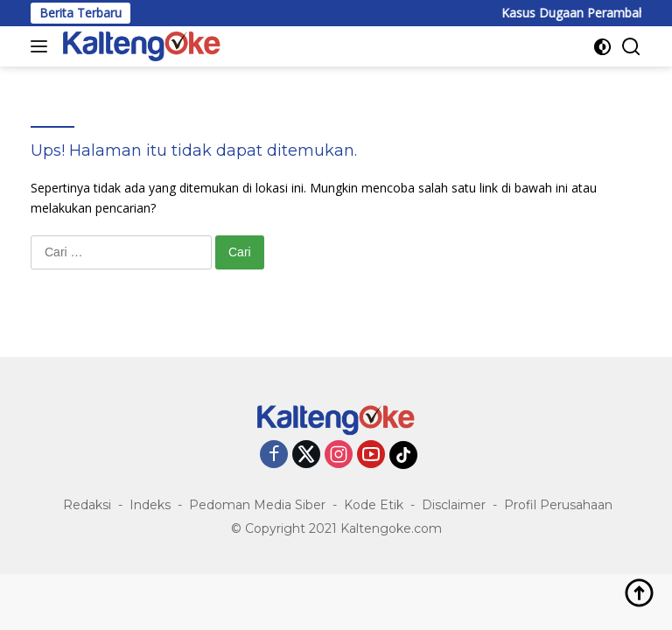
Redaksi (87, 505)
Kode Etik (374, 505)
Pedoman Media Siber (257, 505)
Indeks (150, 505)
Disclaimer (454, 505)
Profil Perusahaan (558, 505)
